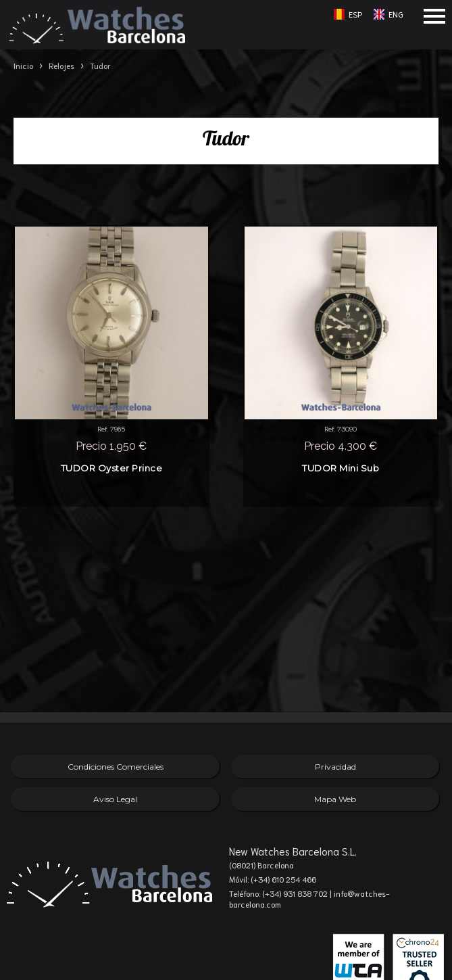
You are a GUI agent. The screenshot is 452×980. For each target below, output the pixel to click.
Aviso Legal (115, 799)
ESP (355, 14)
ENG (396, 14)
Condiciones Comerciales (116, 767)
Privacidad (335, 767)
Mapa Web (335, 799)
